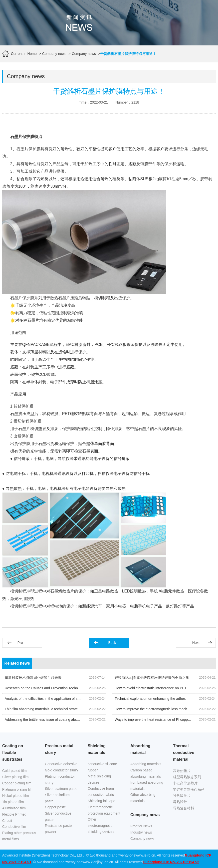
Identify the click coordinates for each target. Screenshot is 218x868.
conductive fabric (101, 795)
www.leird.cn (145, 855)
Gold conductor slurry (62, 770)
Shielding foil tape (102, 801)
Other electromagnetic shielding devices (101, 825)
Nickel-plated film (16, 796)
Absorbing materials (146, 764)
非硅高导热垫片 (185, 783)
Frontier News (141, 826)
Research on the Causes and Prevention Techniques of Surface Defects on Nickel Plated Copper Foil (83, 688)
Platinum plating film (18, 789)
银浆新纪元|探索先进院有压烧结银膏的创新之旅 (152, 678)
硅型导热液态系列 (187, 777)
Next (196, 643)
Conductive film (14, 827)
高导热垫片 (182, 771)
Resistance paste (58, 826)
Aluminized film (14, 808)
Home (32, 54)
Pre (20, 643)
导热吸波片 (182, 796)
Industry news (141, 832)
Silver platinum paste (61, 789)
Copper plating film (17, 783)
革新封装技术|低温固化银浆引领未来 (33, 678)
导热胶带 (180, 802)
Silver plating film (15, 777)
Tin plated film (13, 802)
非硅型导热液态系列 (189, 789)
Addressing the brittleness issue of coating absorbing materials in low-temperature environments (79, 720)
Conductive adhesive (61, 764)
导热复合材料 (184, 808)
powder (51, 832)
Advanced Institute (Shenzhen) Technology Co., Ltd (42, 855)
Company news (54, 54)
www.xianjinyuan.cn (98, 862)
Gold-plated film (14, 771)
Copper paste (55, 807)
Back (112, 643)
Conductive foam (101, 788)
